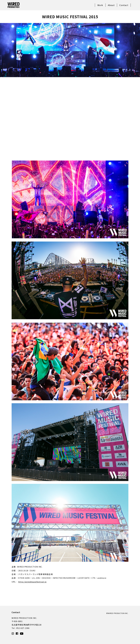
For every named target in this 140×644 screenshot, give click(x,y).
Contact (124, 5)
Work (100, 5)
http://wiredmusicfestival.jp (32, 582)
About (111, 5)
